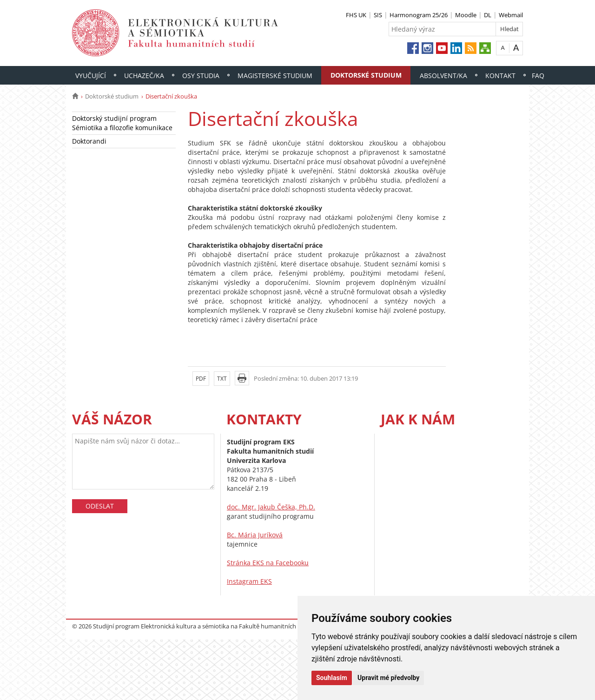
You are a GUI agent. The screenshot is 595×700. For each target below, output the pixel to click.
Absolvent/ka (443, 76)
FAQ (538, 76)
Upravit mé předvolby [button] (388, 678)
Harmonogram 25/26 (419, 15)
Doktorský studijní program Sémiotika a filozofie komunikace (122, 123)
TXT (222, 379)
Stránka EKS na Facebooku (268, 563)
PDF (201, 379)
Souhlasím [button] (332, 678)
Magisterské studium (275, 76)
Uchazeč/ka (144, 76)
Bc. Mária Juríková (255, 535)
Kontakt (500, 76)
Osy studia (201, 76)
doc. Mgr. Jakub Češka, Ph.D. (271, 507)
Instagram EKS (249, 581)
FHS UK (356, 15)
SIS (378, 15)
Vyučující (91, 76)
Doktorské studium (366, 75)
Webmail (511, 15)
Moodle (466, 15)
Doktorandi (89, 141)
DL (488, 15)
